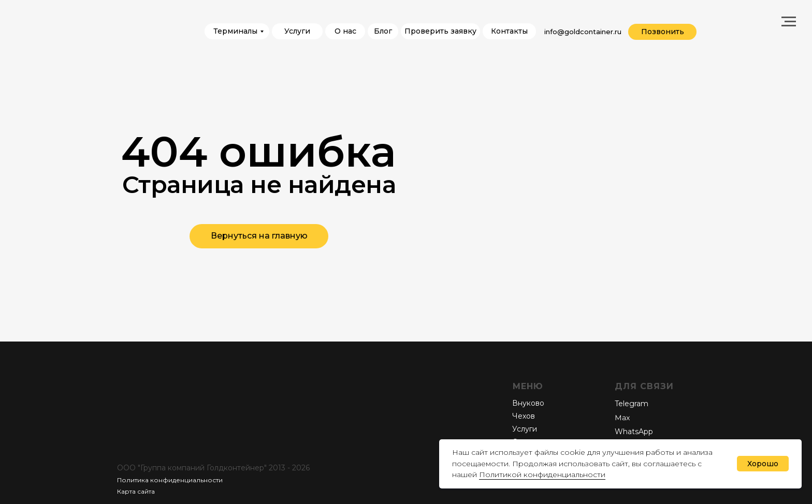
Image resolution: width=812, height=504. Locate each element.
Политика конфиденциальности (170, 480)
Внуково (528, 403)
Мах (622, 418)
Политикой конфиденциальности (542, 475)
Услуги (525, 429)
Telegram (632, 404)
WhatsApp (634, 432)
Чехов (524, 416)
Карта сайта (136, 491)
